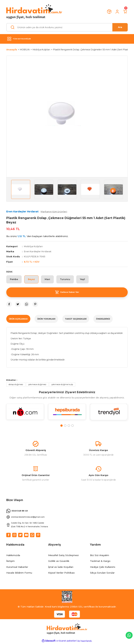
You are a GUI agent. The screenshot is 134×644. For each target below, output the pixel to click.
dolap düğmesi (16, 384)
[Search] (67, 27)
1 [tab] (62, 426)
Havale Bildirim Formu (19, 573)
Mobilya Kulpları (33, 246)
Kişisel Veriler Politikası (61, 573)
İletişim (10, 562)
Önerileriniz (103, 319)
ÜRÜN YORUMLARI (46, 319)
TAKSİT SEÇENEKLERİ (76, 319)
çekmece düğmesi (37, 384)
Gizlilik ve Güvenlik (59, 562)
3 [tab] (69, 426)
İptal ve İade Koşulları (61, 567)
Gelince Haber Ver (67, 292)
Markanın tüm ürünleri (54, 212)
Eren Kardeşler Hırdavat (38, 251)
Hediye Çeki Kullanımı (103, 567)
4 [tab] (72, 426)
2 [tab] (65, 426)
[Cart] (125, 12)
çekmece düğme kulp (62, 384)
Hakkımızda (13, 556)
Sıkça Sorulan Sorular (102, 573)
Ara (120, 27)
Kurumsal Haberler (17, 567)
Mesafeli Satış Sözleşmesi (63, 556)
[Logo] (34, 12)
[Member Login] (117, 12)
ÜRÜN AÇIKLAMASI (18, 319)
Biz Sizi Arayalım (100, 556)
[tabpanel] (25, 414)
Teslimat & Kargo (100, 562)
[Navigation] (67, 39)
